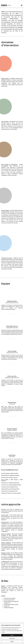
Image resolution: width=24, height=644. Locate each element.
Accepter (12, 635)
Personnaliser (12, 638)
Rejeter (12, 641)
